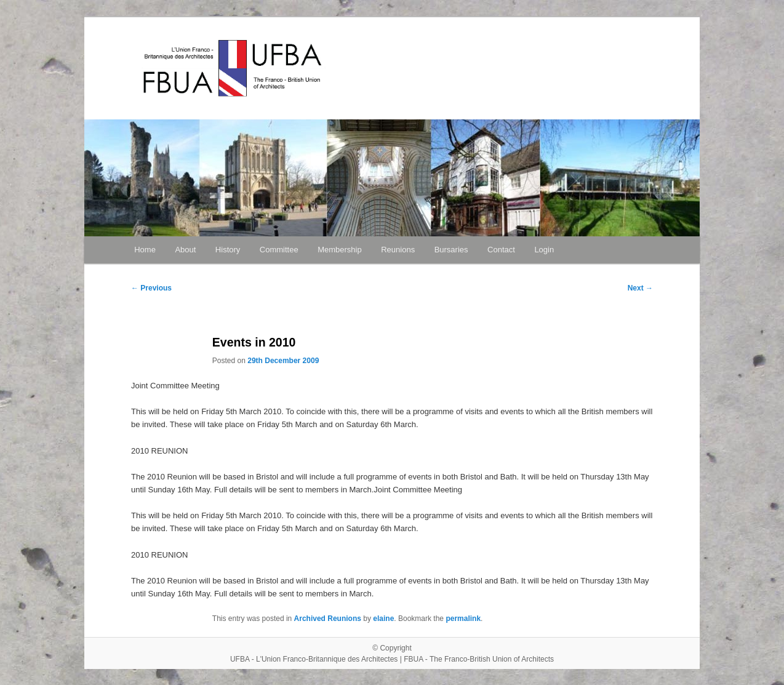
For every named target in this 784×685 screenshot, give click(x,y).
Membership (340, 250)
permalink (463, 619)
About (185, 250)
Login (544, 250)
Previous (151, 288)
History (228, 250)
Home (145, 250)
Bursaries (451, 250)
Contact (501, 250)
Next (640, 288)
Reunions (398, 250)
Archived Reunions (328, 619)
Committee (279, 250)
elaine (383, 619)
